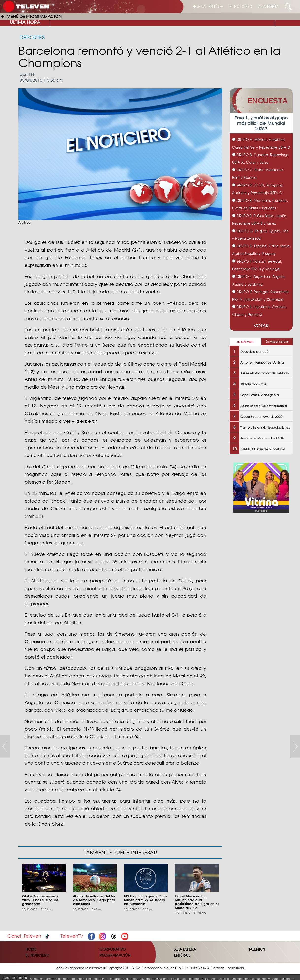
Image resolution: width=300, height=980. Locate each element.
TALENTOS (257, 949)
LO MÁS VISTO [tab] (245, 342)
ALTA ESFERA (268, 7)
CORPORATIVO (113, 949)
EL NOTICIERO (241, 7)
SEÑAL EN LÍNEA (208, 7)
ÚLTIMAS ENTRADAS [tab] (277, 342)
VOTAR (261, 326)
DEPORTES (32, 37)
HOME (31, 949)
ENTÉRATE (183, 955)
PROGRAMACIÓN (115, 955)
